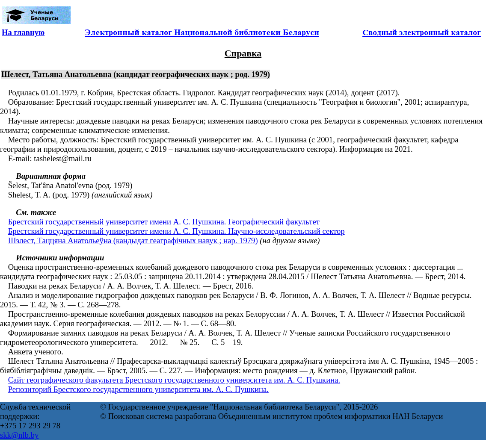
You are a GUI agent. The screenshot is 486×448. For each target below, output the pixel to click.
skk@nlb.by (19, 435)
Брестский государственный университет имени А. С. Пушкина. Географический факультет (164, 222)
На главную (23, 32)
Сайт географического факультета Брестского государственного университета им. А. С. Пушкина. (174, 380)
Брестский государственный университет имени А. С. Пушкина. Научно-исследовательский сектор (176, 231)
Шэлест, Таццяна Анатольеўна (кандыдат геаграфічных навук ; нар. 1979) (133, 240)
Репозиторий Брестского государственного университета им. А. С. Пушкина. (138, 389)
